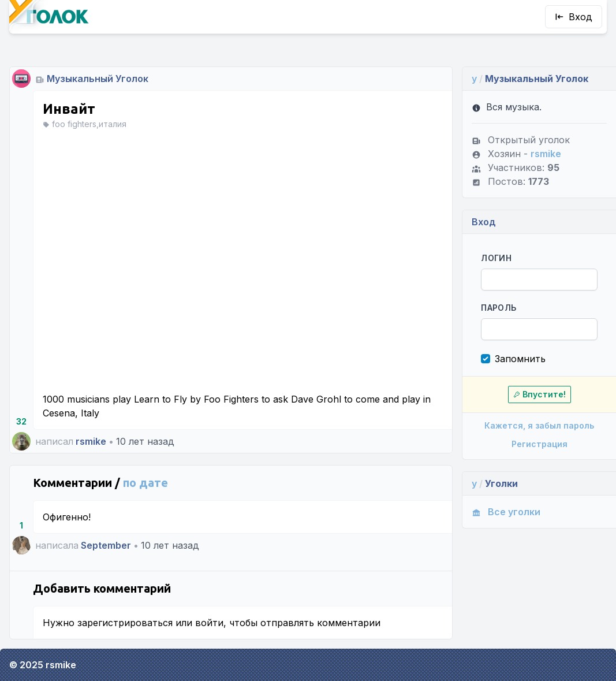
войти (209, 623)
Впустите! (540, 394)
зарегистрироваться (125, 623)
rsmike (91, 441)
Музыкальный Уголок (98, 79)
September (106, 545)
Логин (496, 258)
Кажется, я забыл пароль (539, 425)
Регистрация (540, 444)
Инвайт (69, 109)
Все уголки (506, 512)
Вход (574, 17)
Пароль (499, 308)
